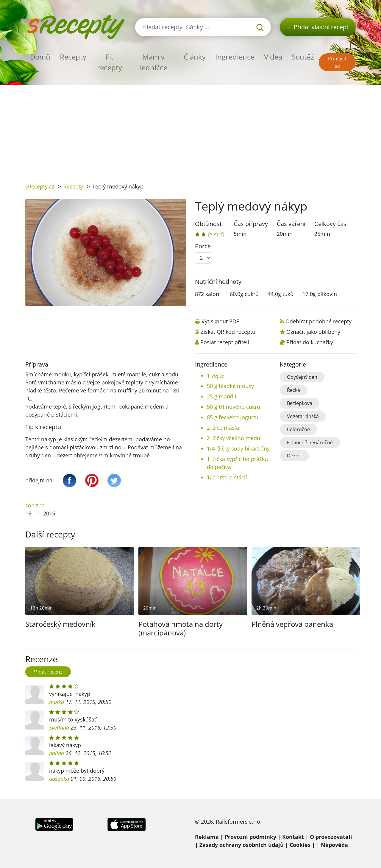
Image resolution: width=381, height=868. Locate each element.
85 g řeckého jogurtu (233, 417)
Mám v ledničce (154, 62)
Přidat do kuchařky (310, 342)
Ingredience (235, 57)
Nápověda (334, 845)
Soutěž (303, 57)
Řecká (293, 390)
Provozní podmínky (250, 837)
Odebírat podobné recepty (318, 321)
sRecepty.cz (40, 186)
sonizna (35, 505)
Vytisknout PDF (220, 321)
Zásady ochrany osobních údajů (242, 845)
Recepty (73, 57)
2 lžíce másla (223, 428)
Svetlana (59, 727)
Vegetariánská (303, 416)
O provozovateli (331, 837)
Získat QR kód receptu (228, 332)
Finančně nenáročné (310, 442)
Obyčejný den (302, 377)
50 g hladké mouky (230, 386)
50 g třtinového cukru (234, 407)
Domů (40, 57)
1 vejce (216, 375)
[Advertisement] (190, 130)
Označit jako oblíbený (313, 332)
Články (195, 57)
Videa (273, 57)
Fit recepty (110, 62)
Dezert (295, 456)
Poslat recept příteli (225, 342)
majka (57, 702)
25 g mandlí (222, 396)
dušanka (59, 779)
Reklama (207, 837)
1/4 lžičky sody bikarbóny (238, 448)
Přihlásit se (337, 62)
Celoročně (298, 429)
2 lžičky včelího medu (234, 438)
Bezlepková (300, 403)
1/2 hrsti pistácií (227, 477)
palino (57, 753)
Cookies (300, 845)
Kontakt (293, 837)
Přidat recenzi (48, 672)
